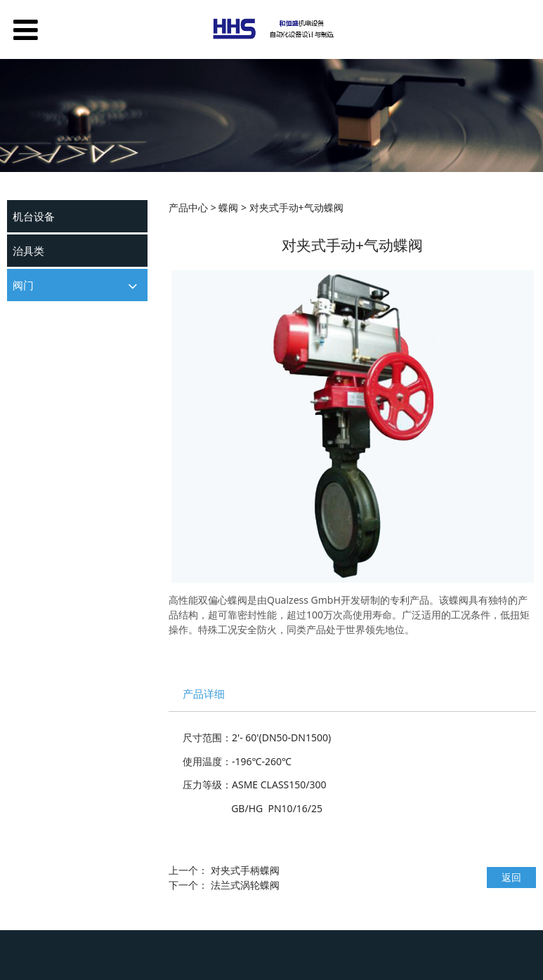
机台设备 (34, 216)
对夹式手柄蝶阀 (245, 870)
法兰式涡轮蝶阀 (245, 885)
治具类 (28, 251)
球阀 (22, 313)
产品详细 (204, 694)
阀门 (23, 285)
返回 (511, 877)
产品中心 (188, 207)
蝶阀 (22, 338)
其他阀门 (31, 363)
